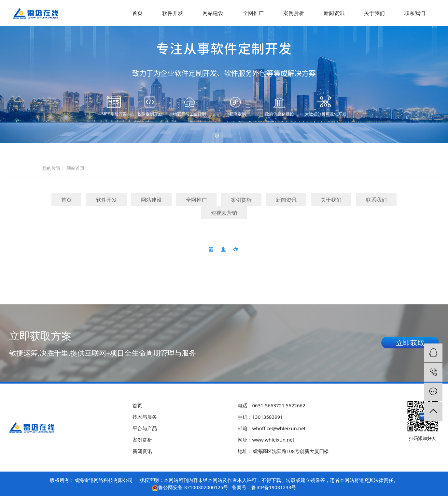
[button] (217, 136)
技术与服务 (145, 417)
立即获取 (410, 343)
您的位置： (54, 168)
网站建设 (213, 13)
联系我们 (415, 13)
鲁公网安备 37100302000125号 (193, 487)
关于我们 (374, 13)
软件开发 (173, 13)
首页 (137, 13)
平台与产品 (145, 428)
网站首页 (76, 168)
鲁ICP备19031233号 (274, 487)
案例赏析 (294, 13)
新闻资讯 (334, 13)
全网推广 (253, 13)
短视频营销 (224, 213)
